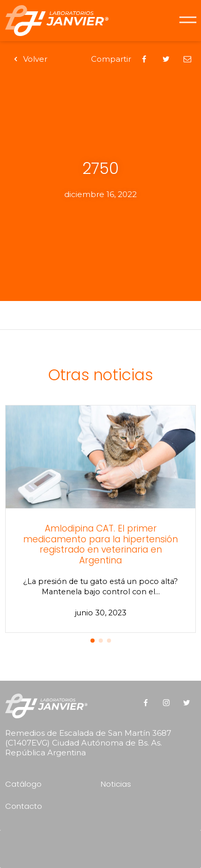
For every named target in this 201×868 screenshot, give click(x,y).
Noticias (116, 784)
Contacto (24, 806)
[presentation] (103, 845)
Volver (29, 59)
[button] (93, 641)
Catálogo (23, 784)
